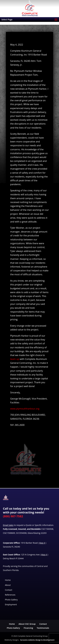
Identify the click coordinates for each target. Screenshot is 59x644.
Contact (9, 590)
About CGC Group (27, 624)
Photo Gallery (11, 600)
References (10, 595)
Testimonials (43, 628)
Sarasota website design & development (37, 640)
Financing (28, 628)
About (8, 585)
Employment (11, 604)
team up (15, 359)
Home (8, 580)
